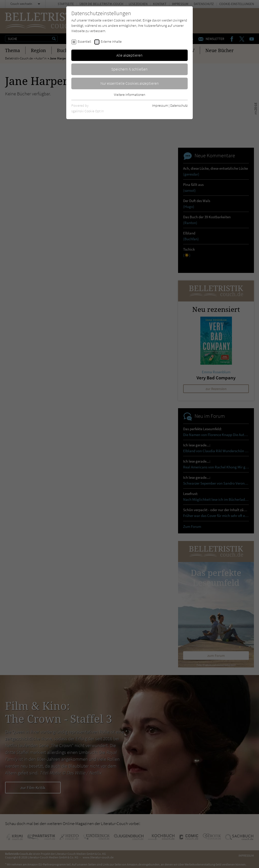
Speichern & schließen (129, 69)
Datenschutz (179, 105)
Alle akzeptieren (129, 55)
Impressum (160, 105)
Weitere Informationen (129, 95)
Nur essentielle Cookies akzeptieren (130, 83)
